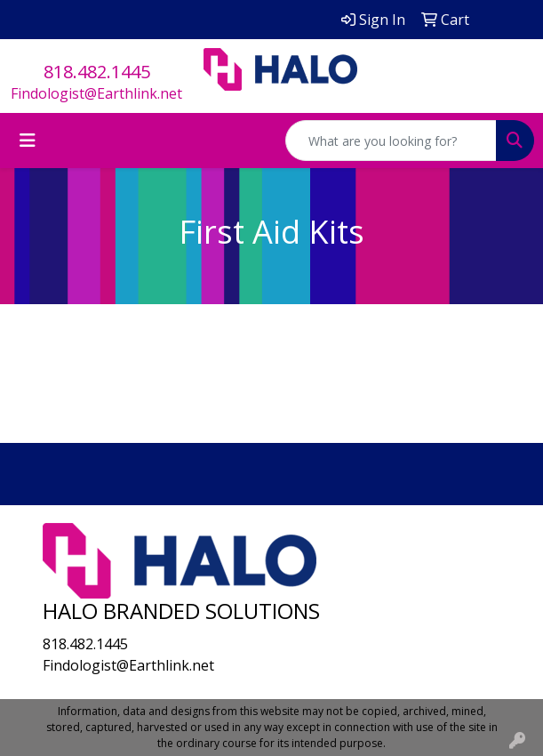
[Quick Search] (391, 141)
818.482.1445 (97, 72)
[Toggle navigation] (28, 141)
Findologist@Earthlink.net (96, 93)
